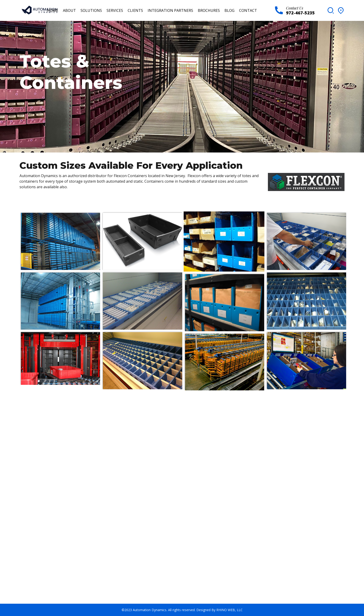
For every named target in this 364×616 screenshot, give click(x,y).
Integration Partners (170, 10)
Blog (229, 10)
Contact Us (295, 8)
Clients (135, 10)
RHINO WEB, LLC (229, 610)
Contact (248, 10)
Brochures (209, 10)
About (69, 10)
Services (115, 10)
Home (53, 10)
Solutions (91, 10)
